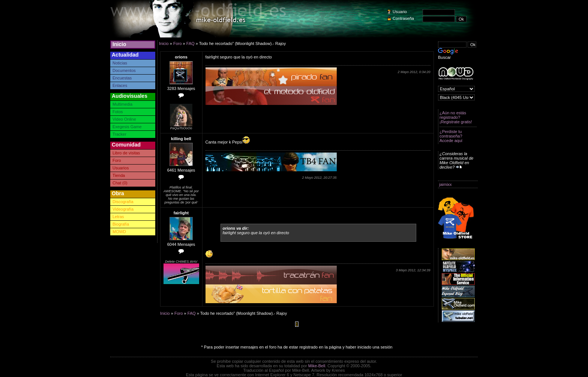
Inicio (119, 44)
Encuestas (122, 78)
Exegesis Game (127, 127)
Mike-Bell (317, 366)
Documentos (124, 70)
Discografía (123, 202)
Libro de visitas (126, 153)
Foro (117, 160)
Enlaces (120, 85)
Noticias (120, 63)
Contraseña (403, 18)
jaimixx (445, 184)
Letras (118, 217)
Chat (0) (120, 183)
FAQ (190, 43)
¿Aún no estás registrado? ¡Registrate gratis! (456, 117)
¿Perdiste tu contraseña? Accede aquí (451, 136)
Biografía (121, 224)
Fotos (118, 112)
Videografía (123, 209)
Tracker (119, 134)
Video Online (124, 119)
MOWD (119, 232)
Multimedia (122, 104)
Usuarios (121, 168)
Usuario (400, 12)
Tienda (119, 175)
